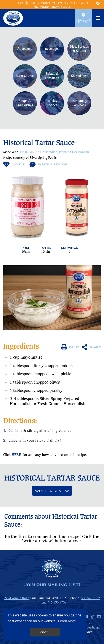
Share (91, 347)
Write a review (52, 491)
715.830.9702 (57, 603)
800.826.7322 (90, 598)
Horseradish (74, 404)
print (70, 347)
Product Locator (83, 18)
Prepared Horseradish (74, 152)
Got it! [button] (45, 632)
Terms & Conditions (88, 628)
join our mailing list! (52, 585)
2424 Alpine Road (17, 598)
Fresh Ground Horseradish (39, 152)
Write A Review (48, 164)
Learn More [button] (67, 621)
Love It (14, 164)
